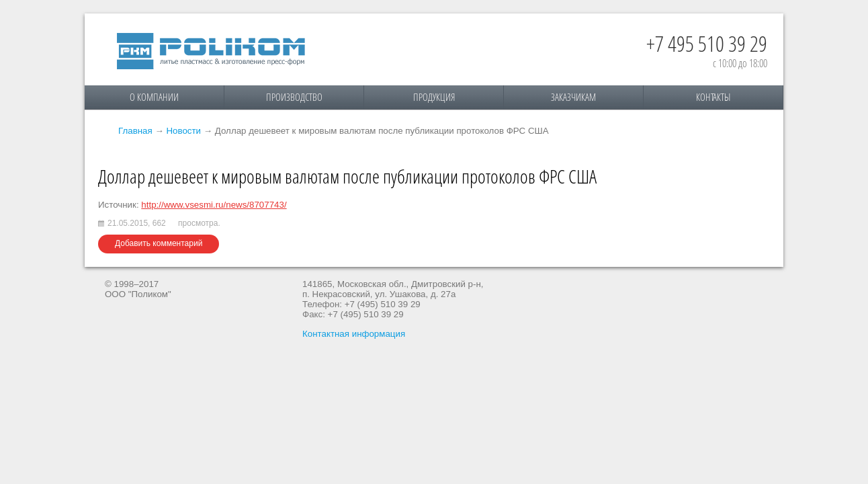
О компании (154, 97)
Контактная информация (354, 334)
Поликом (211, 51)
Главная (135, 131)
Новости (183, 131)
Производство (294, 97)
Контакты (713, 97)
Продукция (434, 97)
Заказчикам (573, 97)
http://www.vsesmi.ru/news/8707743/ (214, 205)
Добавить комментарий (159, 243)
